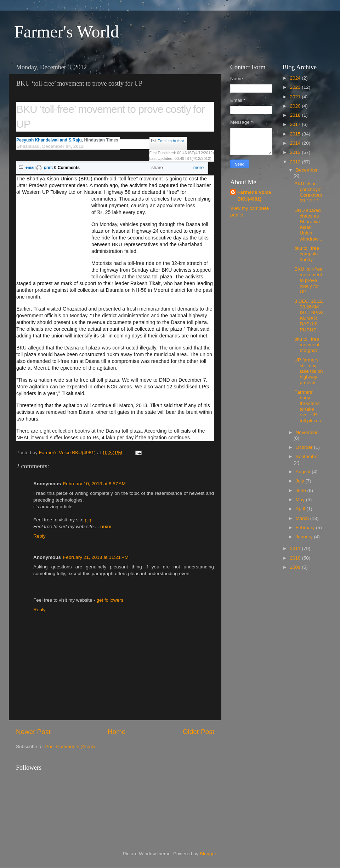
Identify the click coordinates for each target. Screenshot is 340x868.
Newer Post (33, 732)
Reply (39, 536)
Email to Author (171, 141)
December (307, 170)
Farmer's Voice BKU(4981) (254, 196)
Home (117, 732)
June (302, 490)
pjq (88, 520)
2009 (296, 567)
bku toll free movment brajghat (307, 345)
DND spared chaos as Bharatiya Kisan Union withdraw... (308, 225)
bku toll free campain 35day (307, 254)
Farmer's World (67, 32)
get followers (110, 600)
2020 (296, 106)
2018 (296, 115)
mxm (106, 526)
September (307, 456)
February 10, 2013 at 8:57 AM (94, 484)
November (307, 432)
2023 (296, 87)
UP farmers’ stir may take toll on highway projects (308, 371)
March (303, 518)
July (301, 481)
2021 (296, 97)
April (301, 509)
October (305, 447)
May (301, 500)
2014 (296, 143)
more (195, 168)
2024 (296, 78)
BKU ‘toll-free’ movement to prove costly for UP (309, 280)
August (304, 472)
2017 (296, 124)
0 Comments (67, 168)
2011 (296, 548)
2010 (296, 558)
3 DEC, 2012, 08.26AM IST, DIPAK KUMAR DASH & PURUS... (309, 316)
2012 (296, 162)
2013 (296, 152)
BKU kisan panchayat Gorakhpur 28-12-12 (308, 192)
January (305, 537)
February (306, 528)
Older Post (199, 732)
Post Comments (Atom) (70, 747)
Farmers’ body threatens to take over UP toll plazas (308, 406)
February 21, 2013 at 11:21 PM (96, 557)
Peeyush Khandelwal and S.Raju (49, 140)
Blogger (208, 854)
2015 (296, 134)
